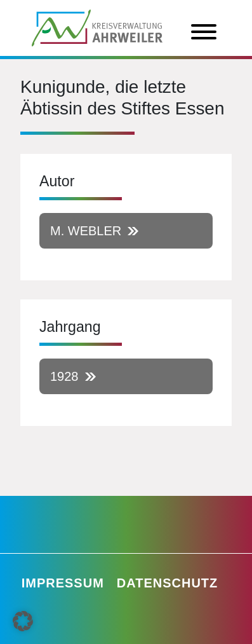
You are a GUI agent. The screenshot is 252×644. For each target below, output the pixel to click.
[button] (23, 621)
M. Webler (86, 231)
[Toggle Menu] (204, 32)
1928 (64, 376)
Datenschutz (168, 583)
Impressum (63, 583)
